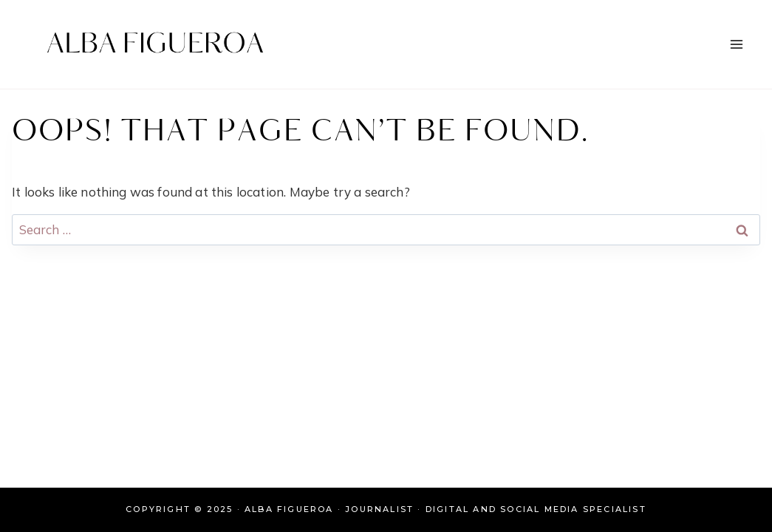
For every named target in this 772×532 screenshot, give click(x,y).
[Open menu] (736, 44)
